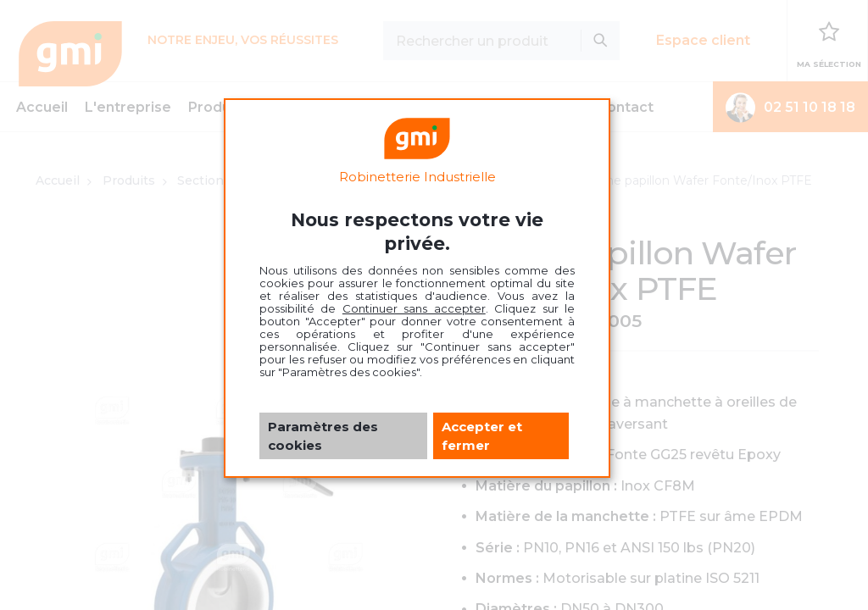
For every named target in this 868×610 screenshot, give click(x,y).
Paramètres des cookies (323, 435)
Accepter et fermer (482, 435)
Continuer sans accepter (414, 308)
